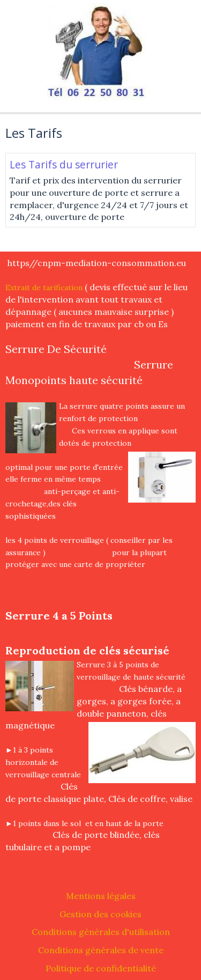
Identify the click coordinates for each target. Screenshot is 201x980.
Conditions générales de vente (101, 950)
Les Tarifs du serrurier (64, 164)
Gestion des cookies (100, 914)
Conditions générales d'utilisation (101, 932)
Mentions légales (101, 896)
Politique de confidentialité (101, 968)
